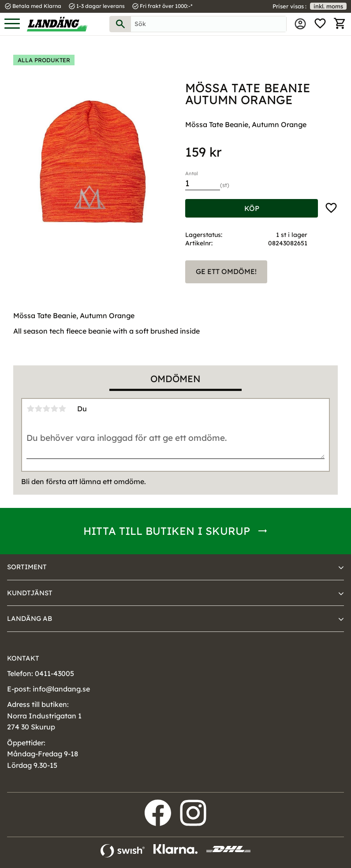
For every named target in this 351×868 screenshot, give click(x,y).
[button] (12, 24)
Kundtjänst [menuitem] (30, 593)
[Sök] (120, 24)
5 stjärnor (62, 409)
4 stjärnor (54, 409)
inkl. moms (328, 6)
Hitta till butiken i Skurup (167, 531)
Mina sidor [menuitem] (300, 24)
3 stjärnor (46, 409)
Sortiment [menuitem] (27, 567)
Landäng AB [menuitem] (30, 618)
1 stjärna (30, 409)
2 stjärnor (38, 409)
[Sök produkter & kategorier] (209, 24)
